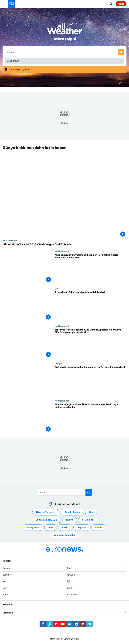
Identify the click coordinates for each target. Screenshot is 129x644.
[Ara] (64, 52)
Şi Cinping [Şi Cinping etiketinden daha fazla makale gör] (88, 520)
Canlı (121, 4)
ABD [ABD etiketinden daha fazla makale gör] (51, 527)
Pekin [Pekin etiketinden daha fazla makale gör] (65, 527)
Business (7, 574)
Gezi (5, 588)
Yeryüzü (71, 574)
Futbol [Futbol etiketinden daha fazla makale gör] (99, 527)
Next (5, 581)
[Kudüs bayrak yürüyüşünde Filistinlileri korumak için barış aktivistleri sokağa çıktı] (91, 268)
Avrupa (6, 568)
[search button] (121, 52)
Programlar (72, 595)
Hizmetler (8, 604)
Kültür (69, 588)
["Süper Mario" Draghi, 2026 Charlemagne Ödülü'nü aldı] (64, 244)
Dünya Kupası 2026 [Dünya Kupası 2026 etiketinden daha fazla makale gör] (46, 520)
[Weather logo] (64, 30)
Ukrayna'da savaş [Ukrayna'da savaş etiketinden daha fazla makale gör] (46, 512)
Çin (57, 289)
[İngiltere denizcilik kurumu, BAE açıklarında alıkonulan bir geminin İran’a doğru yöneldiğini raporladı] (91, 381)
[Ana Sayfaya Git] (11, 4)
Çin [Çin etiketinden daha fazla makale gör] (91, 512)
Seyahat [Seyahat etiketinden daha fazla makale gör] (82, 527)
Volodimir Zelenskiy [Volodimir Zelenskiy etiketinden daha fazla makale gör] (64, 535)
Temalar (7, 561)
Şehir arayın (13, 61)
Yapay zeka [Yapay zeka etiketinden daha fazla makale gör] (33, 527)
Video (5, 595)
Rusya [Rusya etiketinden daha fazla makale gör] (70, 520)
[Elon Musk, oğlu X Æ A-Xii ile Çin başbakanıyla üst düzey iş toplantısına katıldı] (91, 418)
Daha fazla (8, 612)
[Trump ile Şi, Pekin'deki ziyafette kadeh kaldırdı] (91, 306)
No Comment (10, 240)
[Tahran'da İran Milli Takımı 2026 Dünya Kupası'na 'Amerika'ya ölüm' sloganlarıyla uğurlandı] (91, 343)
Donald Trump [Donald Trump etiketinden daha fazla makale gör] (72, 512)
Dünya (58, 363)
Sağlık (70, 581)
